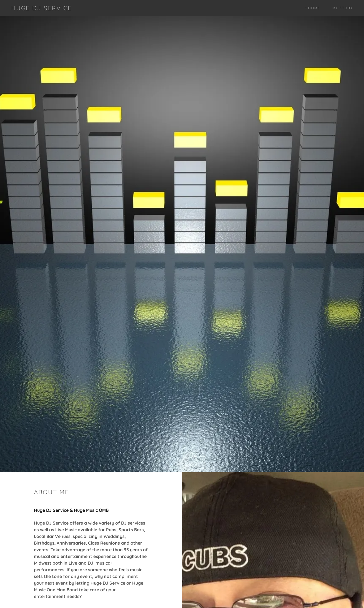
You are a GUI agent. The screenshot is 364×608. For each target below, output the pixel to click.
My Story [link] (343, 8)
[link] (42, 9)
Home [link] (314, 8)
